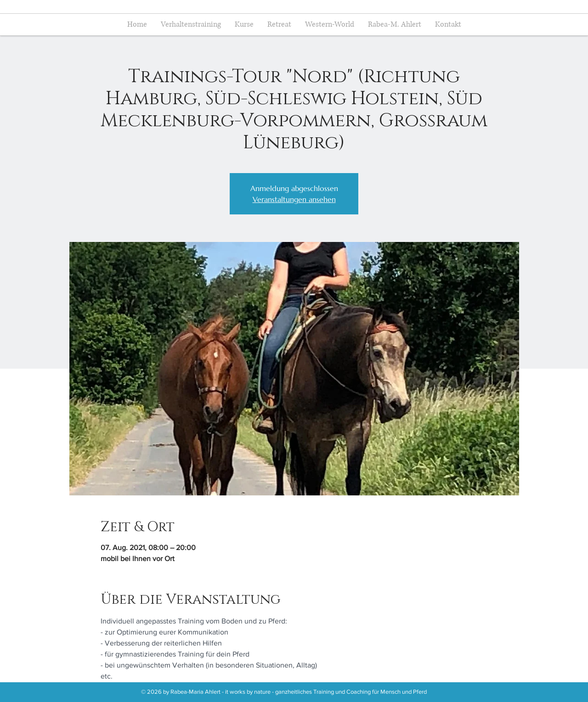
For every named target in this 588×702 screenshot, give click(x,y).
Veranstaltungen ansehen (294, 199)
